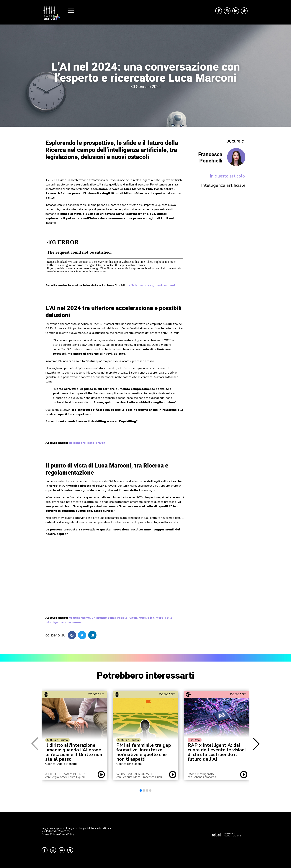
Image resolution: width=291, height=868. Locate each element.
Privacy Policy (49, 834)
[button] (72, 635)
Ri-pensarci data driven (87, 443)
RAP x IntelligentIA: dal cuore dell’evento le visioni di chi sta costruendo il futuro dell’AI (217, 752)
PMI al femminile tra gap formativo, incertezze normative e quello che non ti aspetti (144, 752)
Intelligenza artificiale (223, 185)
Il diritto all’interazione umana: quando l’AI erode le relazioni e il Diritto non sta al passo (74, 752)
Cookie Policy (67, 834)
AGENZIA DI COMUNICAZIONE (233, 835)
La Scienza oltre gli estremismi (151, 285)
